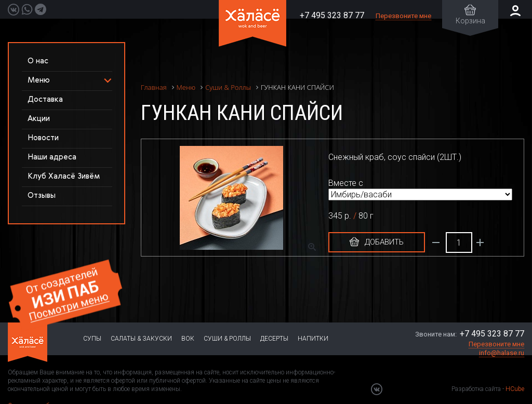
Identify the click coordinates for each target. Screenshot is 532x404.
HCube (515, 389)
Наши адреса (52, 157)
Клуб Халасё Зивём (64, 176)
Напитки (313, 339)
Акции (39, 119)
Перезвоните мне (403, 16)
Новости (43, 138)
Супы (92, 339)
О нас (38, 61)
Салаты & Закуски (141, 339)
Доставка (45, 99)
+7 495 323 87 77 (332, 15)
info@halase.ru (502, 353)
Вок (188, 339)
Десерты (274, 339)
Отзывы (42, 196)
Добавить (377, 242)
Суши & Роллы (227, 339)
